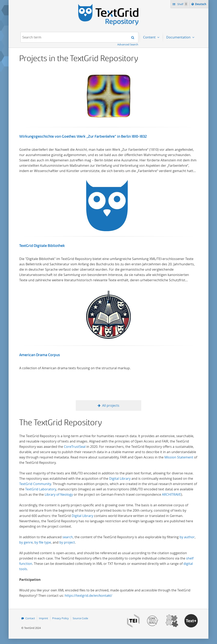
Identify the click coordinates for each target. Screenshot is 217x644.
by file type (43, 542)
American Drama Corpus (40, 355)
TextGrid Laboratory (41, 489)
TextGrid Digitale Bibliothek (42, 246)
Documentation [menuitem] (179, 37)
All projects (111, 405)
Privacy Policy (60, 618)
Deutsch (201, 5)
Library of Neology (59, 494)
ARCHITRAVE (171, 494)
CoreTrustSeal (75, 447)
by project (67, 542)
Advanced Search (128, 44)
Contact (30, 618)
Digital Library (120, 478)
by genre (26, 542)
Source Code (80, 618)
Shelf (182, 4)
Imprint (44, 618)
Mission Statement (179, 457)
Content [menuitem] (150, 37)
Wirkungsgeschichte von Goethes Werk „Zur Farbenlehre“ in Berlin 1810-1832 (83, 136)
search (68, 537)
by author (187, 537)
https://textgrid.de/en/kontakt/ (88, 596)
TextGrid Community (35, 484)
